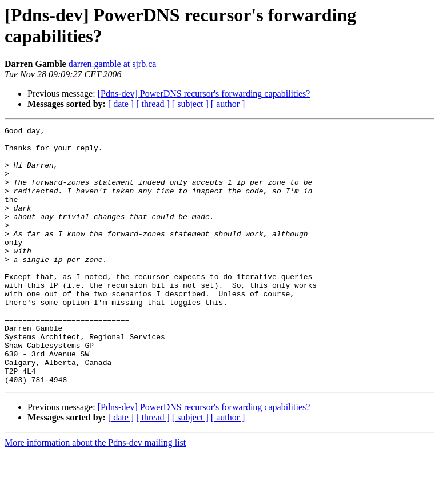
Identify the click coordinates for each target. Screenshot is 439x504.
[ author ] (228, 104)
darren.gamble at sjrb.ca (113, 64)
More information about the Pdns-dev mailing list (95, 494)
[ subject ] (190, 104)
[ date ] (121, 104)
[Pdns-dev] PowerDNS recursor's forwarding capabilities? (204, 94)
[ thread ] (153, 104)
